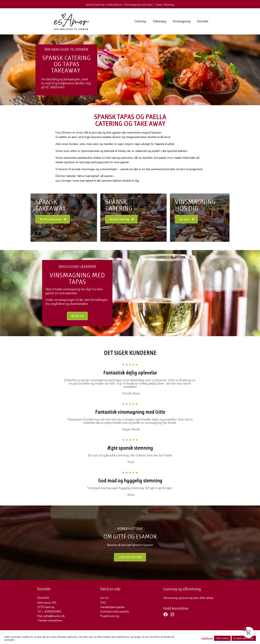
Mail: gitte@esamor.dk (51, 616)
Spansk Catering (119, 205)
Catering (140, 21)
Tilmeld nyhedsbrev (50, 621)
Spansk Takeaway (51, 205)
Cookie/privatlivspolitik (115, 612)
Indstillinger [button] (207, 638)
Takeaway (159, 21)
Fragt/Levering (110, 616)
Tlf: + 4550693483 (49, 612)
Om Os (104, 598)
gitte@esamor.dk (67, 83)
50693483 (57, 87)
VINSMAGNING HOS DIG (195, 205)
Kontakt (203, 21)
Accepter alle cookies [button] (244, 638)
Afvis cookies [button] (222, 638)
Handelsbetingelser (113, 607)
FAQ (103, 603)
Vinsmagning (182, 21)
